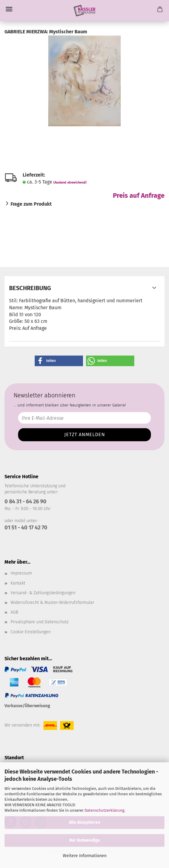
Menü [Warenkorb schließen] (9, 9)
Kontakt (18, 583)
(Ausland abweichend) (70, 182)
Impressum (21, 573)
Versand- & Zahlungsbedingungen (43, 593)
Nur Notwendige (84, 840)
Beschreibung (30, 288)
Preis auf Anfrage (139, 195)
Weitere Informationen (85, 856)
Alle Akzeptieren (84, 822)
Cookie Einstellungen (31, 632)
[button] (59, 361)
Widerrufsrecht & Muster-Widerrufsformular (52, 603)
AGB (14, 612)
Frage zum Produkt (31, 204)
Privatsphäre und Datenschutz (40, 622)
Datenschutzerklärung (104, 810)
